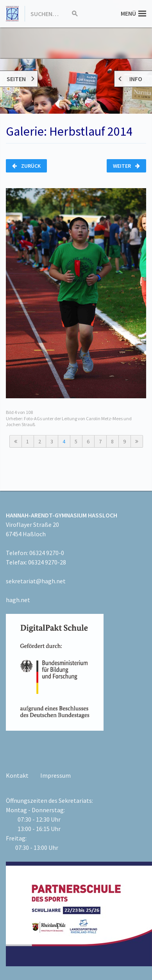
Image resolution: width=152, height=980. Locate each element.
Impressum (55, 775)
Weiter (126, 166)
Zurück (26, 166)
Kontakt (17, 775)
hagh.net (18, 600)
